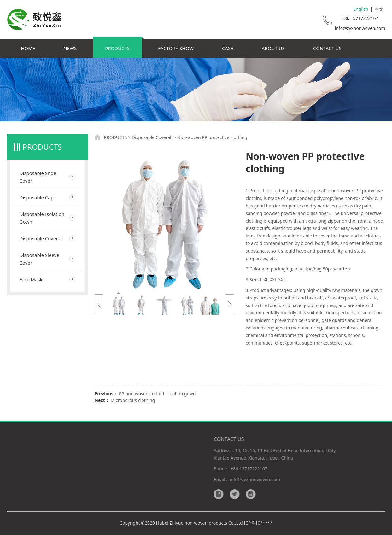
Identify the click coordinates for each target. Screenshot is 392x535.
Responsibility (154, 477)
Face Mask (31, 279)
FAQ (144, 486)
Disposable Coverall (41, 238)
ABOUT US (273, 48)
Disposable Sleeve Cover (39, 259)
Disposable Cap (37, 197)
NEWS (70, 48)
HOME (28, 48)
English (361, 9)
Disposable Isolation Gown (42, 218)
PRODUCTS (117, 48)
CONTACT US (327, 48)
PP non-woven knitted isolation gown (157, 394)
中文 (379, 9)
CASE (228, 48)
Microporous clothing (133, 400)
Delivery (148, 469)
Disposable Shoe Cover (38, 177)
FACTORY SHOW (176, 48)
